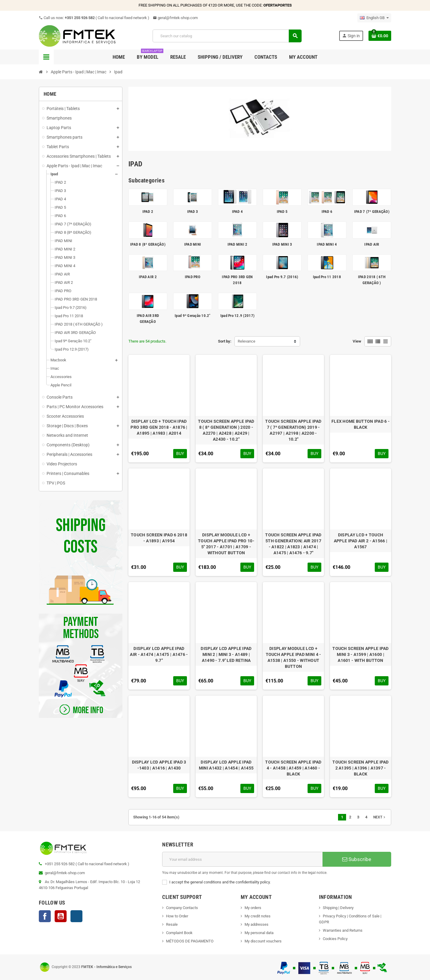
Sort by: (225, 341)
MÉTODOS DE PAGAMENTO (190, 941)
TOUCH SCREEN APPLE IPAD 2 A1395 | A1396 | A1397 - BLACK (360, 768)
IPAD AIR (372, 244)
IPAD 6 (327, 212)
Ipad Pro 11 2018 (327, 277)
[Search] (227, 36)
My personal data (259, 933)
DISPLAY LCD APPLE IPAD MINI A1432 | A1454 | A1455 (226, 765)
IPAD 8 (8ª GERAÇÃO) (148, 244)
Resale (172, 924)
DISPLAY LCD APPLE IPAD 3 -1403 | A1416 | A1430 (159, 765)
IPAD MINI (193, 244)
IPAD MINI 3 (282, 244)
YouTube (61, 916)
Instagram (76, 916)
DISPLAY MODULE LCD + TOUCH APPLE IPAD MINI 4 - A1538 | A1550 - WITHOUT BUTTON (294, 657)
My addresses (257, 924)
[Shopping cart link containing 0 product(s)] (380, 36)
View (357, 341)
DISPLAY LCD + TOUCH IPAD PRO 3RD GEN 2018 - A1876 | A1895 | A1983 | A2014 (159, 427)
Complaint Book (179, 933)
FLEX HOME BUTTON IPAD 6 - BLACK (361, 424)
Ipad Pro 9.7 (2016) (282, 277)
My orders (253, 908)
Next (380, 817)
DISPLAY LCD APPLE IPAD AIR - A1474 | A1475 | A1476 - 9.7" (159, 654)
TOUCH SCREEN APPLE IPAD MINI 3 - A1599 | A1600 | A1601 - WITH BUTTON (360, 654)
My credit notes (258, 916)
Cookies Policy (335, 939)
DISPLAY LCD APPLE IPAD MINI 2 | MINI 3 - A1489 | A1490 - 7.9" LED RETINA (226, 654)
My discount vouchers (263, 941)
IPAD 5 (282, 212)
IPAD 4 (238, 212)
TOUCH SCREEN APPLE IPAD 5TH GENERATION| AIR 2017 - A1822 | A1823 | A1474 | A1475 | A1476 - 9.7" (293, 544)
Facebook (45, 916)
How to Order (177, 916)
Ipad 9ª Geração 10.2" (192, 316)
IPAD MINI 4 (327, 244)
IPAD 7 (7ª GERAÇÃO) (372, 212)
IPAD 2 (148, 212)
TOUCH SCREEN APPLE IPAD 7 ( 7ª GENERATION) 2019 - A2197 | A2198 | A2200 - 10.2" (293, 430)
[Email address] (242, 859)
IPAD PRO (193, 277)
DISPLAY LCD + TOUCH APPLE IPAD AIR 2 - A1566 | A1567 (361, 541)
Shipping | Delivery (338, 908)
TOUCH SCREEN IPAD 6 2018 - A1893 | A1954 (159, 538)
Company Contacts (182, 908)
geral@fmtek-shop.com (175, 18)
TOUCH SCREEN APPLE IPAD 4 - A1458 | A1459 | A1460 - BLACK (293, 768)
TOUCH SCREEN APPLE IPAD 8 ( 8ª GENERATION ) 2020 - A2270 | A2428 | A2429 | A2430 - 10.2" (226, 430)
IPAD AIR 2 (148, 277)
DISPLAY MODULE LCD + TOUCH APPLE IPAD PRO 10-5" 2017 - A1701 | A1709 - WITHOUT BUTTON (226, 544)
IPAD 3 (193, 212)
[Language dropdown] (374, 18)
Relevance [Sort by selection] (247, 341)
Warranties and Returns (343, 930)
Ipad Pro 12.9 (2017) (237, 316)
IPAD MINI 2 (238, 244)
